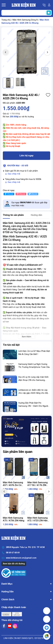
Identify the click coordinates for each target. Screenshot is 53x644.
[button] (47, 52)
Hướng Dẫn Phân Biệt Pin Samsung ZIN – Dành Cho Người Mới (33, 406)
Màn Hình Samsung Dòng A (25, 20)
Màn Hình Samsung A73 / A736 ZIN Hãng (14, 519)
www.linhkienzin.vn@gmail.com (21, 558)
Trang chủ (6, 20)
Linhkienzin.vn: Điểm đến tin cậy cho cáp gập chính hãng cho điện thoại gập (34, 393)
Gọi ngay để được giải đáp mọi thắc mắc (29, 204)
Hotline (44, 5)
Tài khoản (49, 5)
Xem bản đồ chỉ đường (14, 564)
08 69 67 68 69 (13, 553)
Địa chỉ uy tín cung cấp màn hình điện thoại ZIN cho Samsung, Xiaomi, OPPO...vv (33, 380)
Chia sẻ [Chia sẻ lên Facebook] (9, 194)
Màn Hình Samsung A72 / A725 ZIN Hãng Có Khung (38, 521)
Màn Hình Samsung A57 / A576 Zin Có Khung (13, 485)
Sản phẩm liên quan (18, 452)
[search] (49, 13)
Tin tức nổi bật (11, 345)
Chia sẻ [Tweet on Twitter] (33, 194)
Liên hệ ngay (26, 156)
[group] (26, 52)
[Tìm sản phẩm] (26, 13)
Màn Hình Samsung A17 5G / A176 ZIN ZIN (38, 485)
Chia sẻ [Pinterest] (21, 194)
